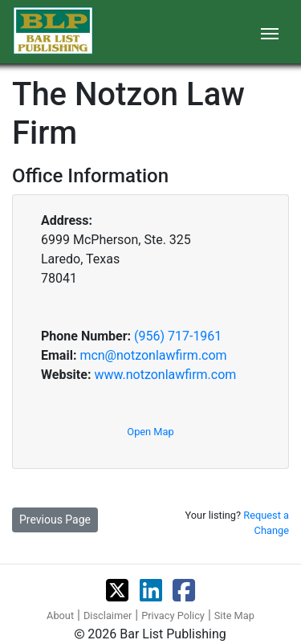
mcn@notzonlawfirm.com (153, 355)
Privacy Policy (173, 615)
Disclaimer (108, 615)
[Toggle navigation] (270, 32)
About (60, 615)
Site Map (234, 615)
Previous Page (55, 520)
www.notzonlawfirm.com (165, 375)
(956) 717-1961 (178, 336)
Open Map (150, 432)
